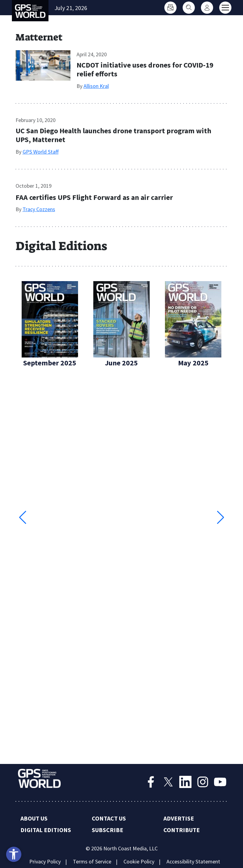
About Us (34, 818)
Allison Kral (96, 86)
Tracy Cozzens (39, 209)
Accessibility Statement (193, 861)
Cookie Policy (139, 861)
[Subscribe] (170, 8)
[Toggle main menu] (225, 8)
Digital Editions (46, 830)
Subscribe (107, 830)
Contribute (182, 830)
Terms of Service (92, 861)
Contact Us (109, 818)
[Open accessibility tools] (14, 854)
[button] (221, 518)
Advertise (179, 818)
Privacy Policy (45, 861)
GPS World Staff (41, 152)
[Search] (189, 8)
